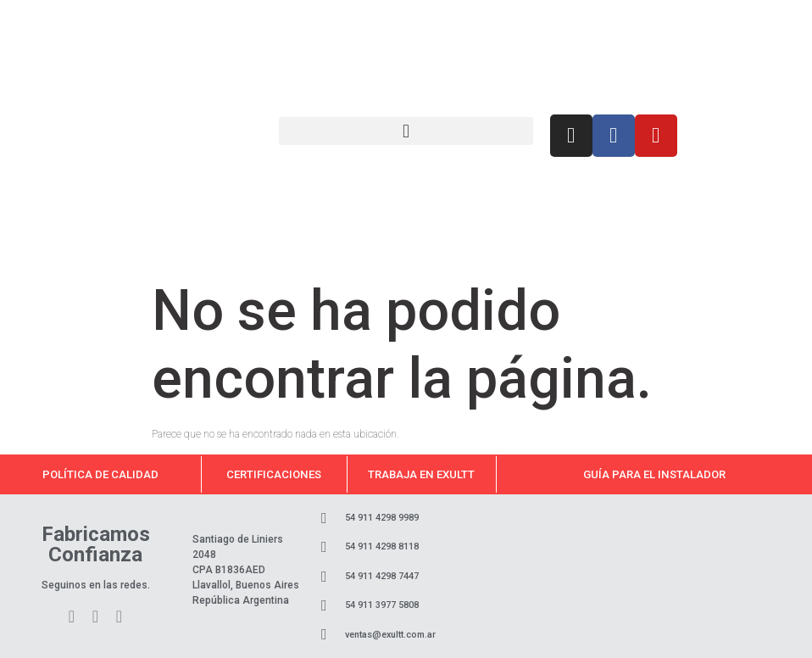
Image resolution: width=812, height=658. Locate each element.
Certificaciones (274, 474)
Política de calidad (100, 474)
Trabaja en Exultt (421, 474)
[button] (406, 131)
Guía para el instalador (654, 474)
